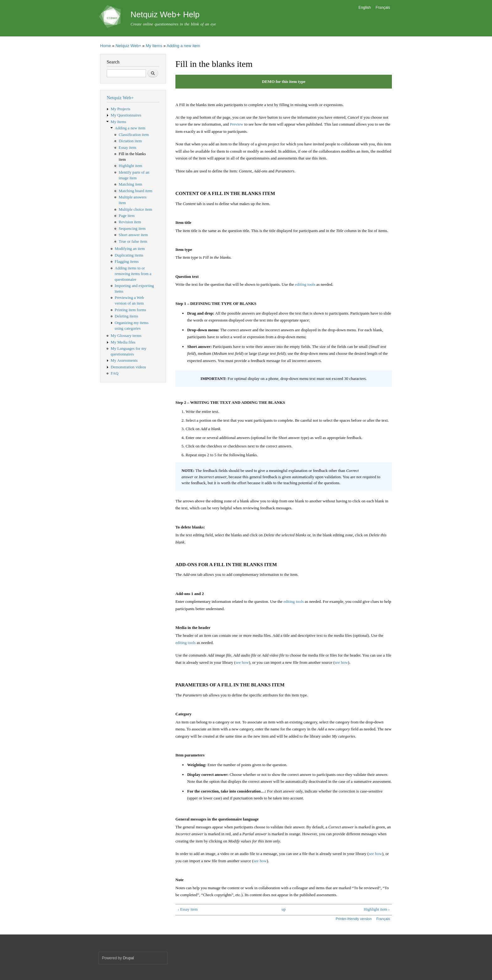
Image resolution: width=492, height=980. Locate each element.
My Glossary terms (126, 336)
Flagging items (127, 262)
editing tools (305, 284)
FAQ (115, 373)
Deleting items (127, 316)
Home (106, 46)
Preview (237, 124)
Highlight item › (377, 909)
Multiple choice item (135, 209)
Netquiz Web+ (128, 46)
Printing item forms (131, 310)
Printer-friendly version (354, 919)
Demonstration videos (128, 367)
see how (242, 662)
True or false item (133, 241)
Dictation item (130, 141)
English (364, 8)
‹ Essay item (187, 909)
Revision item (130, 222)
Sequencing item (132, 229)
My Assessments (124, 360)
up (284, 909)
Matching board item (135, 191)
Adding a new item (183, 46)
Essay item (127, 148)
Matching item (130, 184)
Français (383, 8)
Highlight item (130, 166)
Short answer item (133, 235)
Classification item (134, 135)
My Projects (120, 109)
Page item (127, 216)
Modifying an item (130, 249)
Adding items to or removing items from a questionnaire (133, 274)
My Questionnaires (126, 115)
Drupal (128, 958)
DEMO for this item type (284, 81)
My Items (154, 46)
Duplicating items (129, 255)
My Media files (123, 342)
